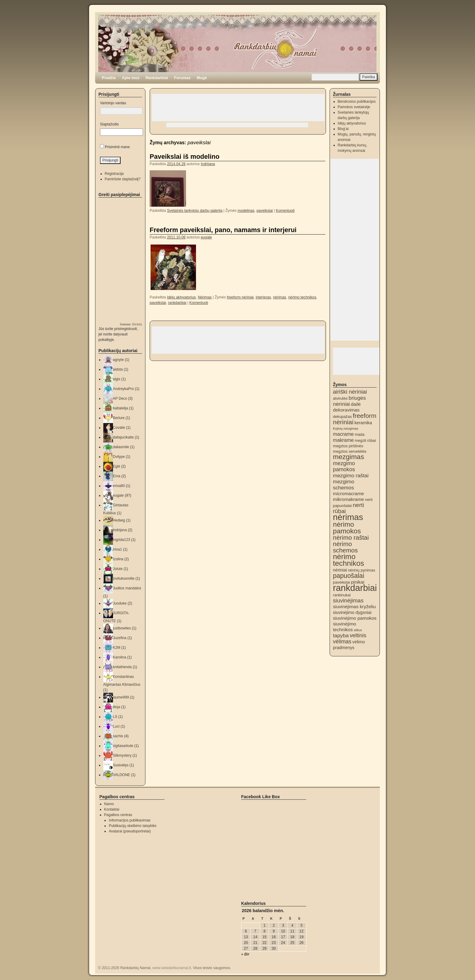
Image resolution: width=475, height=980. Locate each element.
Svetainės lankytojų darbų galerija (195, 211)
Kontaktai (112, 809)
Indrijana (208, 164)
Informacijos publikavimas (130, 820)
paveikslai (265, 211)
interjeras (263, 297)
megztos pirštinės (348, 446)
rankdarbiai (177, 303)
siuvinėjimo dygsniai (352, 612)
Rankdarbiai (157, 78)
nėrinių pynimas (361, 570)
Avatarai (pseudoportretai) (130, 831)
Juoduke (120, 603)
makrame (343, 440)
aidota (118, 369)
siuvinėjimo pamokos (355, 618)
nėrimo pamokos (347, 528)
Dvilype (119, 457)
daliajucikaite (123, 437)
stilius (358, 630)
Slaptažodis (109, 124)
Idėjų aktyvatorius (181, 297)
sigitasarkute (123, 746)
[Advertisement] (238, 108)
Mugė (202, 78)
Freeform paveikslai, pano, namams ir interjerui (223, 230)
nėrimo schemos (345, 547)
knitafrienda (122, 667)
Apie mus (131, 78)
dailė (356, 404)
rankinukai (342, 595)
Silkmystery (122, 755)
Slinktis (137, 324)
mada (360, 434)
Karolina (120, 657)
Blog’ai (343, 129)
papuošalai (349, 576)
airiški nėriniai (350, 392)
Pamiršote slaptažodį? (123, 179)
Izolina (118, 559)
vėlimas (342, 642)
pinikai (358, 582)
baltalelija (121, 408)
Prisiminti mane (117, 147)
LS (115, 717)
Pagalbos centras (118, 815)
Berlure (119, 418)
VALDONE (121, 775)
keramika (363, 423)
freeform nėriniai (240, 297)
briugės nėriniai (349, 401)
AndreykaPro (123, 389)
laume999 (121, 697)
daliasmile (121, 447)
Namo (109, 804)
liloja (117, 707)
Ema (117, 476)
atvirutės (340, 398)
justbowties (122, 628)
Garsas (125, 324)
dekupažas (342, 417)
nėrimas (280, 297)
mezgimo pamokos (344, 466)
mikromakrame (348, 499)
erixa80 (119, 486)
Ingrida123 (122, 540)
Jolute (118, 569)
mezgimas (349, 457)
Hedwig (119, 520)
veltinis (358, 635)
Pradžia (109, 78)
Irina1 (118, 549)
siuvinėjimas (348, 600)
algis (117, 379)
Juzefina (120, 638)
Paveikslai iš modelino (184, 157)
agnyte (118, 360)
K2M (117, 648)
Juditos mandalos (127, 588)
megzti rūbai (365, 440)
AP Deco (120, 398)
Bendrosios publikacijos (357, 102)
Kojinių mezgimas (346, 428)
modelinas (246, 211)
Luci (116, 726)
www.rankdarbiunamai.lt (172, 968)
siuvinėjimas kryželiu (354, 607)
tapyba (341, 635)
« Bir (246, 954)
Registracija (114, 174)
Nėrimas (205, 297)
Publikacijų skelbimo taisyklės (133, 826)
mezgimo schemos (344, 485)
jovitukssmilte (124, 578)
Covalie (119, 428)
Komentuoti (285, 211)
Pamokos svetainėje (354, 107)
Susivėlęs (121, 765)
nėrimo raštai (351, 537)
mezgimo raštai (351, 475)
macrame (343, 434)
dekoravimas (346, 410)
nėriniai (340, 570)
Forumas (183, 78)
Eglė (117, 466)
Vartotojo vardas (113, 103)
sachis (118, 736)
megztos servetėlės (350, 451)
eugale (206, 237)
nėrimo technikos (302, 297)
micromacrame (348, 493)
